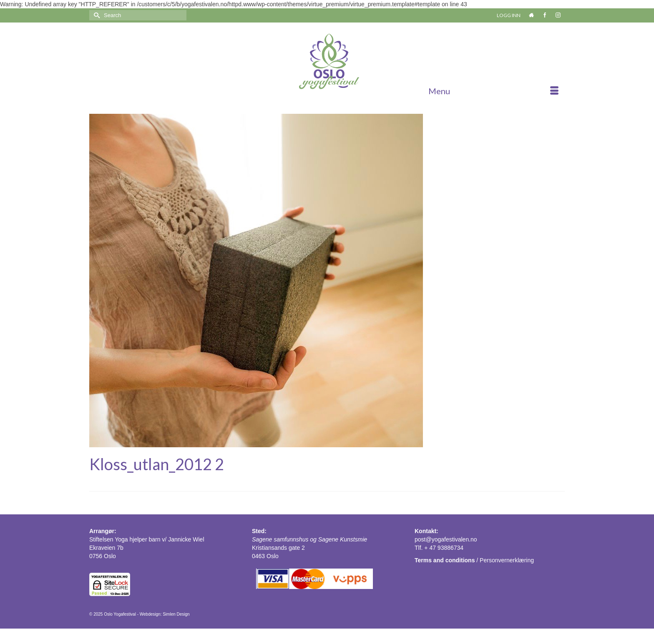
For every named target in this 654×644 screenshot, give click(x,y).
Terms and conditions (445, 560)
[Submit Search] (96, 15)
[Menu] (493, 91)
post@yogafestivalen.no (446, 539)
